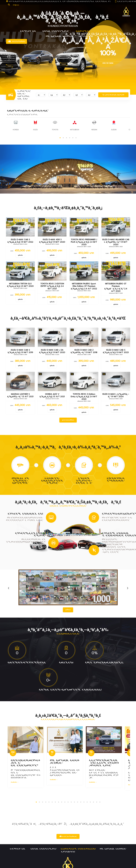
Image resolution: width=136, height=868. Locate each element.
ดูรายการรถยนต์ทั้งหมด (68, 420)
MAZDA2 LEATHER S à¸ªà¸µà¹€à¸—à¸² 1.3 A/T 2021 (20, 395)
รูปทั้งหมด (68, 610)
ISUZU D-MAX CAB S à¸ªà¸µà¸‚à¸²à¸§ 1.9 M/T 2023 (116, 351)
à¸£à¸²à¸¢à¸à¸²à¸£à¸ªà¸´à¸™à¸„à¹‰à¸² (56, 31)
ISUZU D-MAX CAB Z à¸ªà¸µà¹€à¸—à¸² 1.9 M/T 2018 (84, 351)
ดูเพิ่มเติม (20, 255)
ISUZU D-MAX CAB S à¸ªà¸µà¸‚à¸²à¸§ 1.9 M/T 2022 (20, 241)
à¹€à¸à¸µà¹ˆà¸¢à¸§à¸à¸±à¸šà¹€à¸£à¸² (60, 36)
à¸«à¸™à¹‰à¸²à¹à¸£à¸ (29, 31)
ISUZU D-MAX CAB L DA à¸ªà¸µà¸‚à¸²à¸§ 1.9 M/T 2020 (52, 351)
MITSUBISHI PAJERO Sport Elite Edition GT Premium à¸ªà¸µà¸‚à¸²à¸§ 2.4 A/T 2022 (84, 286)
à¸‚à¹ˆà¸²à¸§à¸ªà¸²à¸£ (86, 36)
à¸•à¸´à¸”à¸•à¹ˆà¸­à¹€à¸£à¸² (68, 836)
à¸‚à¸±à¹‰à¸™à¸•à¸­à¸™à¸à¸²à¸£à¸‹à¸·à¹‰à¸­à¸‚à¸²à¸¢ (94, 31)
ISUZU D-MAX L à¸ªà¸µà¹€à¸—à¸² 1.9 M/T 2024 (116, 395)
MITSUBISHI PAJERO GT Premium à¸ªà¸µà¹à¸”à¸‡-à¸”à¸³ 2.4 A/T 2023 (116, 287)
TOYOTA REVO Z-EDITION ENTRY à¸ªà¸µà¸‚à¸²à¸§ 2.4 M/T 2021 (52, 286)
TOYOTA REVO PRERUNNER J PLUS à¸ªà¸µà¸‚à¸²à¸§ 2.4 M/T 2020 (84, 242)
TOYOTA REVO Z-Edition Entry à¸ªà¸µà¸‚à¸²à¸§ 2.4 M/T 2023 (84, 397)
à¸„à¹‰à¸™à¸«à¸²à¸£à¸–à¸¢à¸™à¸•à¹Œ (113, 95)
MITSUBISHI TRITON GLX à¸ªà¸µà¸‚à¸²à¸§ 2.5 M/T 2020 (20, 285)
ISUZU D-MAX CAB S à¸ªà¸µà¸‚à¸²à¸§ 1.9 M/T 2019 (20, 351)
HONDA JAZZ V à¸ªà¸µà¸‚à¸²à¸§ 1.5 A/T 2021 (52, 395)
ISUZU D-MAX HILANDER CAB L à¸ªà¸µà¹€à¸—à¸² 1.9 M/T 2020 (116, 242)
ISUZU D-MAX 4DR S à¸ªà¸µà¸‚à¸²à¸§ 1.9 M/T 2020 (52, 241)
